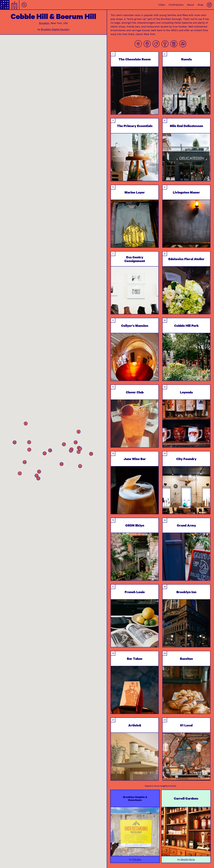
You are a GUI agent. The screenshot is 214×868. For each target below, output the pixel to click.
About (191, 5)
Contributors (176, 5)
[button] (20, 473)
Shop (200, 5)
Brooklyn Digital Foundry (55, 29)
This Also (137, 859)
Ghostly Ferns (188, 859)
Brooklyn (44, 23)
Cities (162, 5)
